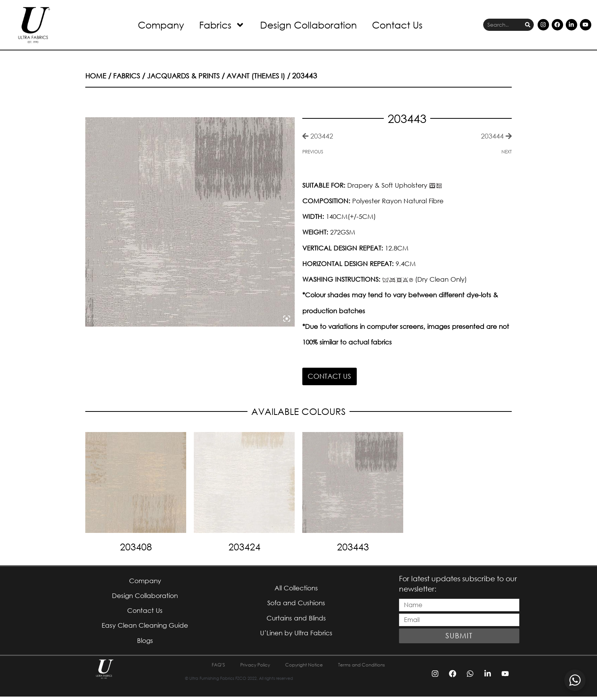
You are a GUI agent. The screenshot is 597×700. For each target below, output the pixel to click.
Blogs (145, 643)
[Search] (528, 25)
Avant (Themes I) (261, 76)
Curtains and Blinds (296, 620)
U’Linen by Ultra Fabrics (296, 635)
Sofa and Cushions (296, 604)
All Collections (296, 589)
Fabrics (222, 25)
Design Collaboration (308, 25)
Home (96, 76)
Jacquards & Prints (187, 76)
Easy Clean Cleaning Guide (145, 628)
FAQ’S (207, 668)
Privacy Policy (248, 668)
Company (161, 25)
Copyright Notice (304, 668)
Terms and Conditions (369, 668)
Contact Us (397, 25)
